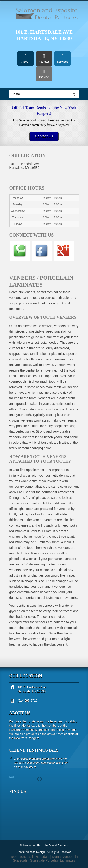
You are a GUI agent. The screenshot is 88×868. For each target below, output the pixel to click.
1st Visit (44, 74)
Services (62, 59)
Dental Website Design (31, 852)
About (26, 59)
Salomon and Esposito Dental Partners (44, 846)
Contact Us (44, 136)
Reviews (44, 59)
